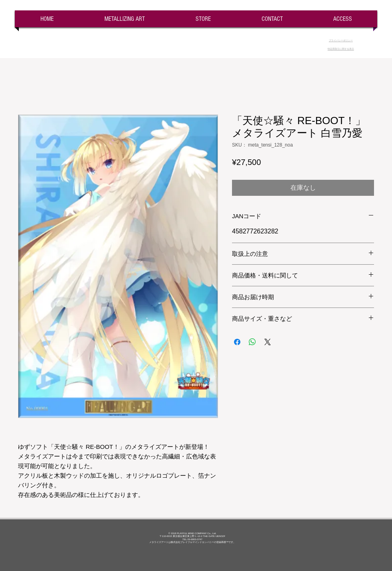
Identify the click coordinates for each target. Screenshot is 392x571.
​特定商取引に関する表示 (341, 49)
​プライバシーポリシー (341, 40)
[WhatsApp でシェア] (252, 342)
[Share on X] (268, 342)
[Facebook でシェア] (237, 342)
